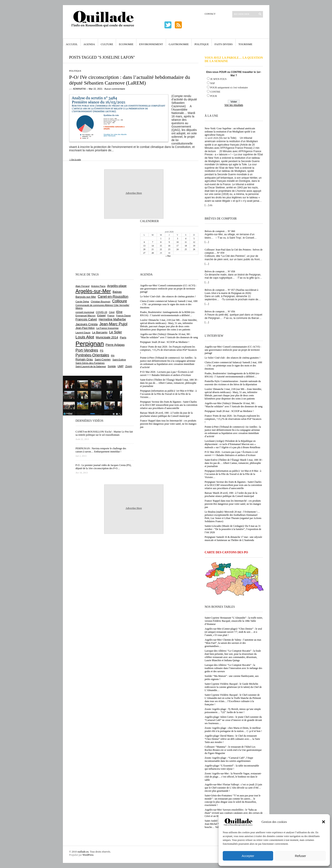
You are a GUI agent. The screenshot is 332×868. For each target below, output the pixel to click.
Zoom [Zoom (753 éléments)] (129, 366)
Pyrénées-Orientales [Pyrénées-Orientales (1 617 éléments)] (92, 355)
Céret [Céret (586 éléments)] (112, 312)
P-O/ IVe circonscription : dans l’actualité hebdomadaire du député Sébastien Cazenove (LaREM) (130, 80)
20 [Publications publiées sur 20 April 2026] (144, 249)
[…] (207, 205)
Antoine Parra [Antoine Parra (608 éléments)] (98, 286)
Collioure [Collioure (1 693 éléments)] (120, 301)
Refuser (301, 856)
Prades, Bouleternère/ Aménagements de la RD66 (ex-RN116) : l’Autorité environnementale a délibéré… (232, 375)
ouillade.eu (83, 852)
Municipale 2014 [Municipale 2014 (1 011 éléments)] (107, 337)
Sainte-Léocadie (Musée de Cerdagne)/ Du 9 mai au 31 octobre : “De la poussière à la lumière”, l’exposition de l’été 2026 (233, 529)
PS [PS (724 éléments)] (102, 351)
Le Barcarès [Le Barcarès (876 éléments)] (100, 332)
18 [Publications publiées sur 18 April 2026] (186, 246)
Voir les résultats (234, 105)
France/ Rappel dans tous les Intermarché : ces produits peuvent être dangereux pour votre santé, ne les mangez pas (233, 504)
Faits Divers (223, 44)
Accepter (248, 856)
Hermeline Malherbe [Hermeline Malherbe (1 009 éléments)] (112, 319)
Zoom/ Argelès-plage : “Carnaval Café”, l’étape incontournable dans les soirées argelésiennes (229, 759)
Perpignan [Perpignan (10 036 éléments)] (90, 344)
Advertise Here (134, 193)
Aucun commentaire (115, 89)
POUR (214, 96)
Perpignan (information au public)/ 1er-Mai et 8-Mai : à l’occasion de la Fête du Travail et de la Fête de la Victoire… (233, 474)
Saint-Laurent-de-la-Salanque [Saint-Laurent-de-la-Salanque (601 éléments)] (91, 366)
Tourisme (245, 44)
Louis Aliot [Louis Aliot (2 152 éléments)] (85, 337)
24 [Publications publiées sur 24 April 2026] (177, 249)
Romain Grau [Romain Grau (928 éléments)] (84, 359)
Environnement (151, 44)
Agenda (89, 44)
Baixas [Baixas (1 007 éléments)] (117, 292)
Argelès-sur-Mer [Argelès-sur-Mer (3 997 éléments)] (93, 291)
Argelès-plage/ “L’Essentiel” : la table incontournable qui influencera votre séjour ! (232, 767)
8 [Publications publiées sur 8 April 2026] (161, 242)
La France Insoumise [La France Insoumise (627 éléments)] (107, 328)
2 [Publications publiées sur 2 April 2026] (169, 239)
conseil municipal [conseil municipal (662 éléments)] (85, 312)
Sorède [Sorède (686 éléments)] (112, 366)
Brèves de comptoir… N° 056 (220, 312)
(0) (211, 205)
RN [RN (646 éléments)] (113, 356)
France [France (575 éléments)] (111, 316)
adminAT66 (80, 89)
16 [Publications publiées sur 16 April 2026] (169, 246)
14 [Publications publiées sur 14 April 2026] (153, 246)
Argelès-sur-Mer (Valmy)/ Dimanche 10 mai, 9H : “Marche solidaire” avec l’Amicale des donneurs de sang (234, 405)
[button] (324, 822)
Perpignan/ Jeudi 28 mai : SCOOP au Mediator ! (229, 411)
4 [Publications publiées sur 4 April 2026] (186, 239)
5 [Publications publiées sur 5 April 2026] (194, 239)
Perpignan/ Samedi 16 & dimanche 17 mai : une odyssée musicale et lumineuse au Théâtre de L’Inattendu (234, 539)
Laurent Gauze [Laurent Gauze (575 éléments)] (83, 332)
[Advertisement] (89, 245)
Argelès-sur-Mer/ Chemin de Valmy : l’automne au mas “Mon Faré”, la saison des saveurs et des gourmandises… (233, 643)
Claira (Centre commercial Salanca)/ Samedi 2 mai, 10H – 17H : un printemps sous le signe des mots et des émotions (233, 366)
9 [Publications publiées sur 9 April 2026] (169, 242)
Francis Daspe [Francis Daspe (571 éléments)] (124, 316)
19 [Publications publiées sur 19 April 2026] (194, 246)
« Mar (168, 256)
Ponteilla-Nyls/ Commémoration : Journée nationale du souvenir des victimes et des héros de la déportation (233, 383)
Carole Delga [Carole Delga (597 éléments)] (82, 302)
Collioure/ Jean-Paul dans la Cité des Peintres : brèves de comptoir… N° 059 (234, 251)
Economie (126, 44)
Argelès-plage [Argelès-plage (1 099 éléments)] (117, 286)
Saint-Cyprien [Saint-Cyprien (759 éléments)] (103, 360)
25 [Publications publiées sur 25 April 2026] (186, 249)
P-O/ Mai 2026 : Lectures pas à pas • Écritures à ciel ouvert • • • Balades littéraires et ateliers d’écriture (231, 454)
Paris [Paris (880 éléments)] (123, 337)
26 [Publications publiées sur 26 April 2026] (194, 249)
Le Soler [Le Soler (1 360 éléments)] (116, 332)
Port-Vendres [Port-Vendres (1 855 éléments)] (87, 350)
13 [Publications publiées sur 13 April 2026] (144, 246)
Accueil (72, 44)
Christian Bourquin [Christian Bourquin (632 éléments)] (101, 302)
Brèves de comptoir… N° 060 (220, 231)
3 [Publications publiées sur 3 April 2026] (178, 239)
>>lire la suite (75, 159)
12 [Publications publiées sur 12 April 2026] (194, 242)
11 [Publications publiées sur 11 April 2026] (186, 242)
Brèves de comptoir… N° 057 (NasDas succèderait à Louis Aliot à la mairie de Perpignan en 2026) (232, 291)
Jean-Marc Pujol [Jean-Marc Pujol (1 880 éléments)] (113, 324)
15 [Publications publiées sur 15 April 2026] (161, 246)
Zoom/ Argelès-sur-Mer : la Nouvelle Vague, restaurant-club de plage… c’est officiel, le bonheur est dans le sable (233, 777)
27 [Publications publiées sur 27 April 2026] (144, 253)
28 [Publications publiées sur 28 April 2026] (153, 253)
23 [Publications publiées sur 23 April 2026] (169, 249)
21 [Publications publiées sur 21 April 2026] (153, 249)
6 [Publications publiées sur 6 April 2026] (144, 242)
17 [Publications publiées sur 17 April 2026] (177, 246)
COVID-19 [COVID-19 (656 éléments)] (102, 312)
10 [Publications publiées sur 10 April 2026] (177, 242)
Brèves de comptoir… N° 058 (220, 271)
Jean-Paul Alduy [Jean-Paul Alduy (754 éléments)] (85, 328)
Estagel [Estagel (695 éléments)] (101, 316)
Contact (210, 14)
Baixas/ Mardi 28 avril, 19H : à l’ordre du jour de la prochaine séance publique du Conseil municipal (231, 495)
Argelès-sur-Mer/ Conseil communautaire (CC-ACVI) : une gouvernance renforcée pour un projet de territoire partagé (233, 350)
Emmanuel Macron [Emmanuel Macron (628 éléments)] (86, 316)
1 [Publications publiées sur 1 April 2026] (161, 239)
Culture (107, 44)
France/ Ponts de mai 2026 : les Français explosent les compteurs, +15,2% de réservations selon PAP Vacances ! (233, 419)
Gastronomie (179, 44)
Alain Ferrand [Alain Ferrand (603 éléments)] (83, 286)
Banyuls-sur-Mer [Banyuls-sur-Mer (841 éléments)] (86, 297)
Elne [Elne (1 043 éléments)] (119, 312)
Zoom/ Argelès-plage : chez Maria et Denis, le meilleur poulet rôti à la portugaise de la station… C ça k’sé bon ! (233, 730)
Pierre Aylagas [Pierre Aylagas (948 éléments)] (115, 345)
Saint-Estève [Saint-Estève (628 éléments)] (119, 360)
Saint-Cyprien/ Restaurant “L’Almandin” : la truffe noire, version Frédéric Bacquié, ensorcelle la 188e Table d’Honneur (234, 621)
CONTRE (215, 92)
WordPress (88, 855)
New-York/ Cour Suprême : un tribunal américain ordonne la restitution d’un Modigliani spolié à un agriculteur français (230, 132)
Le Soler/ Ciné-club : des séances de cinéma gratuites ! (233, 358)
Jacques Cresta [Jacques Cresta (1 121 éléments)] (87, 324)
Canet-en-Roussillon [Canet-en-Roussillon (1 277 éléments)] (113, 297)
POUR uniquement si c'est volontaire (229, 88)
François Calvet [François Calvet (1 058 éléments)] (86, 319)
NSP (213, 83)
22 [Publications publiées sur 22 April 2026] (161, 249)
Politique (202, 44)
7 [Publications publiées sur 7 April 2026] (153, 242)
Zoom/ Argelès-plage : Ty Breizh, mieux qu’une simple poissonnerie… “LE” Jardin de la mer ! (233, 711)
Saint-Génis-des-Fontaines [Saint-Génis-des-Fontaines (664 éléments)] (90, 363)
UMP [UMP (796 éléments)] (120, 366)
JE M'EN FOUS (219, 79)
